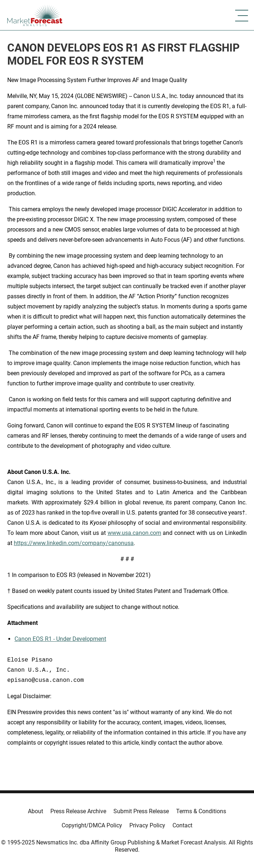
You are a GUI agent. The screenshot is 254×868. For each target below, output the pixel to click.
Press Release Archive (78, 811)
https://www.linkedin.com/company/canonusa (74, 543)
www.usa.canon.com (134, 533)
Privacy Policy (147, 825)
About (36, 811)
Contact (182, 825)
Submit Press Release (141, 811)
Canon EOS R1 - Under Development (60, 639)
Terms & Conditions (201, 811)
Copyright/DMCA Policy (92, 825)
